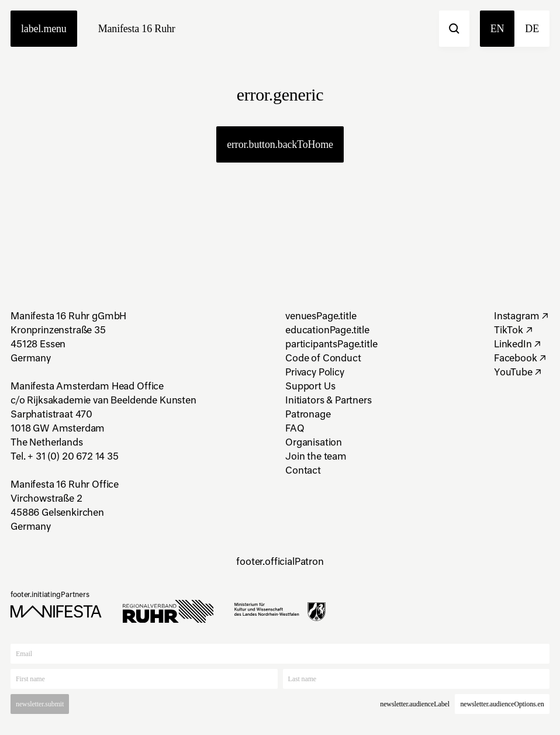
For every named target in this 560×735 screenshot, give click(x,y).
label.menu (44, 29)
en (497, 29)
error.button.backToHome (280, 144)
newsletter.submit (40, 704)
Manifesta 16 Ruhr (137, 29)
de (532, 29)
